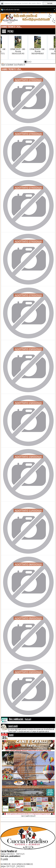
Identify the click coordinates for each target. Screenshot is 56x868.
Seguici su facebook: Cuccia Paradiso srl (13, 65)
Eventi (11, 735)
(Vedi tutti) (28, 719)
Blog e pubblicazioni (16, 719)
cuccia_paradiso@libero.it (12, 856)
